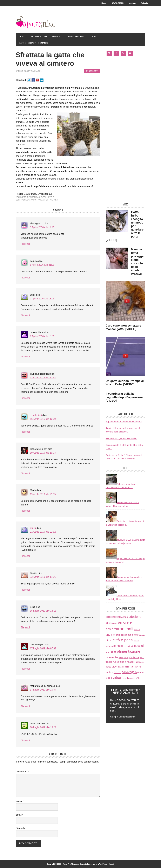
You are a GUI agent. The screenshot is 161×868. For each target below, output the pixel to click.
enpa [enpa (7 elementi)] (121, 658)
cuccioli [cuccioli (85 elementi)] (139, 646)
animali (41, 200)
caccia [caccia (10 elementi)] (124, 635)
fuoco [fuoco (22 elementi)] (116, 662)
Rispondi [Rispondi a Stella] (25, 556)
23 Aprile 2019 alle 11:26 (43, 577)
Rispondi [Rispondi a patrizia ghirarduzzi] (25, 398)
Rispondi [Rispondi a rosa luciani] (25, 432)
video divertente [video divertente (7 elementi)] (128, 678)
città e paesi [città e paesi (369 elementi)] (123, 640)
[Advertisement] (126, 130)
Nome (20, 801)
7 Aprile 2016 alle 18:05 (42, 299)
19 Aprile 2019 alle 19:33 (43, 453)
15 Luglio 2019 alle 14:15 (43, 611)
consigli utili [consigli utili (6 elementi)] (129, 646)
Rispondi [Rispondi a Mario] (25, 511)
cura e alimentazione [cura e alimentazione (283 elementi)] (123, 651)
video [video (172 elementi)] (117, 677)
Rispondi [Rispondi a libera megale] (25, 669)
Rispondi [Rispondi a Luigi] (25, 315)
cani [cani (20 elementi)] (136, 635)
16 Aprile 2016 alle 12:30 (43, 419)
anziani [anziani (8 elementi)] (137, 630)
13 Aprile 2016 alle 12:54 (43, 378)
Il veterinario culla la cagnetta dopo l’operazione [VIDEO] (125, 397)
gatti (43, 197)
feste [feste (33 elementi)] (136, 657)
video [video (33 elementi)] (109, 678)
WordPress (103, 864)
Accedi (111, 864)
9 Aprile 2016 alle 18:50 (42, 336)
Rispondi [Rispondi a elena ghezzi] (25, 244)
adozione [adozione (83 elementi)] (135, 617)
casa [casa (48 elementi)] (142, 635)
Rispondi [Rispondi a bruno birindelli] (25, 740)
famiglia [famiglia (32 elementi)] (128, 657)
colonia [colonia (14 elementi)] (109, 646)
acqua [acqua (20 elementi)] (125, 617)
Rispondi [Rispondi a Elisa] (25, 627)
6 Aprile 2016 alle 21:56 (42, 265)
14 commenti (92, 71)
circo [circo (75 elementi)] (109, 640)
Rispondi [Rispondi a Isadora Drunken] (25, 473)
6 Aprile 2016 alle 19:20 (42, 227)
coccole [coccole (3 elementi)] (137, 641)
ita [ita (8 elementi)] (120, 667)
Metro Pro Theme (70, 864)
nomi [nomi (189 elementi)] (117, 672)
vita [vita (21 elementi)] (138, 678)
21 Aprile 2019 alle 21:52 (43, 532)
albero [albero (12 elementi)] (109, 623)
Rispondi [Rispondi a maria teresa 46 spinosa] (25, 706)
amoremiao (34, 197)
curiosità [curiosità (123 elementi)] (112, 657)
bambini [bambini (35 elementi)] (116, 635)
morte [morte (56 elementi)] (137, 666)
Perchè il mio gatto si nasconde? (122, 438)
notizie (50, 197)
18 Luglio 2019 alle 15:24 (43, 727)
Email (19, 815)
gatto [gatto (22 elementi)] (108, 667)
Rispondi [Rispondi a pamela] (25, 278)
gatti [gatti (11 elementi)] (138, 662)
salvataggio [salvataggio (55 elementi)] (129, 672)
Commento (22, 772)
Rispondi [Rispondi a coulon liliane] (25, 357)
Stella (33, 528)
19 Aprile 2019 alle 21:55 (43, 494)
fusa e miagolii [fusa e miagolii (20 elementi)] (127, 662)
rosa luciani (36, 415)
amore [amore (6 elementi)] (115, 623)
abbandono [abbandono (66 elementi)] (113, 617)
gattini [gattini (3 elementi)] (142, 662)
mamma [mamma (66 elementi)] (128, 666)
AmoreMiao (35, 22)
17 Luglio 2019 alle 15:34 (43, 690)
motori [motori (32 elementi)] (109, 672)
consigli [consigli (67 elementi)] (118, 646)
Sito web (20, 828)
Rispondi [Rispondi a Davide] (25, 590)
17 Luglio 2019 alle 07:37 (43, 648)
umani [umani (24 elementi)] (141, 672)
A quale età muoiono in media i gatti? (124, 422)
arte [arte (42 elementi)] (108, 635)
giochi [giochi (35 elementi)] (115, 667)
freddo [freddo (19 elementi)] (109, 662)
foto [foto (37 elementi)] (142, 657)
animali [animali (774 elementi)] (126, 629)
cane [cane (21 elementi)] (130, 635)
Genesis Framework (88, 864)
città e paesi (52, 200)
